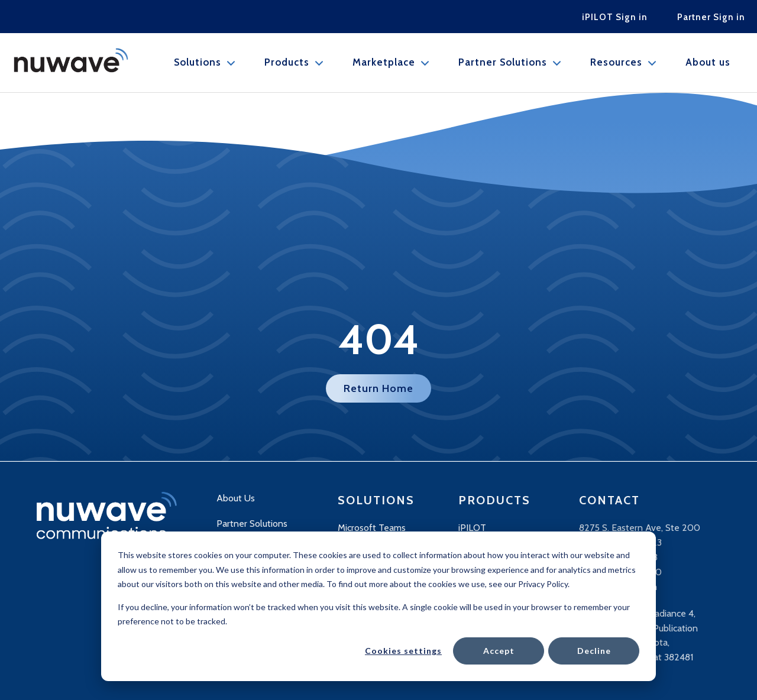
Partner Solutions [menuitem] (252, 524)
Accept (499, 651)
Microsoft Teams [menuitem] (372, 528)
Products (287, 62)
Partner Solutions (503, 62)
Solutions (198, 62)
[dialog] (378, 606)
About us (708, 62)
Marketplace (384, 62)
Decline (594, 651)
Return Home (378, 388)
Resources (616, 62)
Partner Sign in (711, 17)
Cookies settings (403, 651)
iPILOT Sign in (615, 17)
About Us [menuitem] (236, 498)
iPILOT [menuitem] (472, 528)
